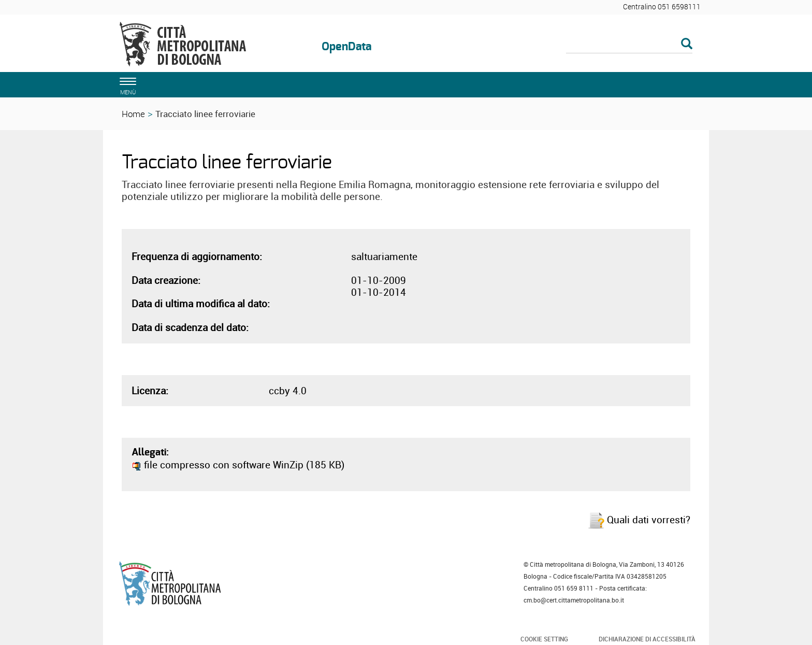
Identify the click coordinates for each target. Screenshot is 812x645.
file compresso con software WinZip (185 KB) (238, 465)
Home (133, 114)
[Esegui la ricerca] (687, 44)
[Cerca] (629, 45)
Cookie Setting (544, 639)
